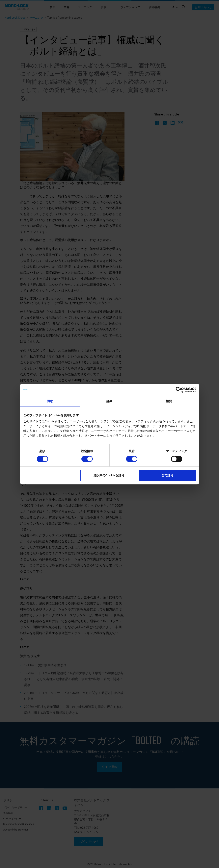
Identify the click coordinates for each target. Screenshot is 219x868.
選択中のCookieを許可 (109, 475)
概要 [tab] (169, 401)
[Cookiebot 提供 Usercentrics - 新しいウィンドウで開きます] (179, 390)
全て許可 (167, 475)
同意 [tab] (50, 401)
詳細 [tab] (109, 401)
